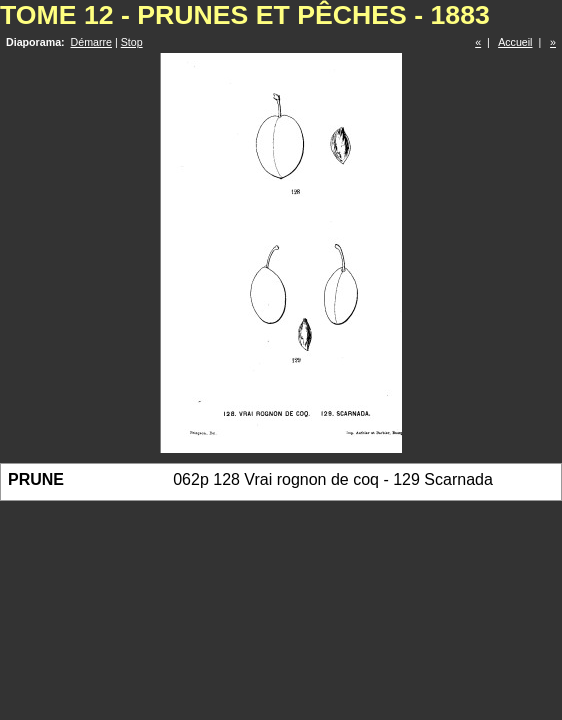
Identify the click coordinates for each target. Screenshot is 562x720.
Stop (132, 42)
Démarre (91, 42)
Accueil (515, 42)
